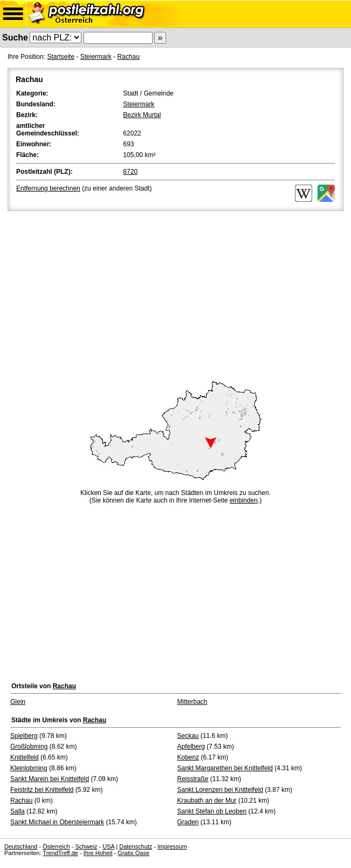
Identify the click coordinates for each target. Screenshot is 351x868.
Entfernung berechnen (48, 188)
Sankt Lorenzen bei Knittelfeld (220, 790)
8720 (130, 172)
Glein (18, 702)
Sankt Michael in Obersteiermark (57, 822)
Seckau (188, 736)
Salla (18, 811)
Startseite (61, 57)
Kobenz (188, 757)
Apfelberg (191, 747)
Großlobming (29, 747)
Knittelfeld (25, 757)
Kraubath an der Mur (207, 801)
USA (108, 846)
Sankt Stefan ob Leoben (212, 811)
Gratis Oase (133, 853)
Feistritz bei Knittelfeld (42, 790)
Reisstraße (193, 779)
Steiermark (96, 57)
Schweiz (86, 846)
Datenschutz (136, 846)
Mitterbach (192, 702)
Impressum (172, 846)
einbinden (244, 500)
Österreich (56, 846)
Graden (188, 822)
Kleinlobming (29, 768)
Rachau (128, 57)
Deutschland (21, 846)
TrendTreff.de (60, 853)
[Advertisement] (175, 294)
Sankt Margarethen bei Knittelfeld (225, 768)
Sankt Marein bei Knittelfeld (50, 779)
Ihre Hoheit (98, 853)
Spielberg (24, 736)
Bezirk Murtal (142, 115)
